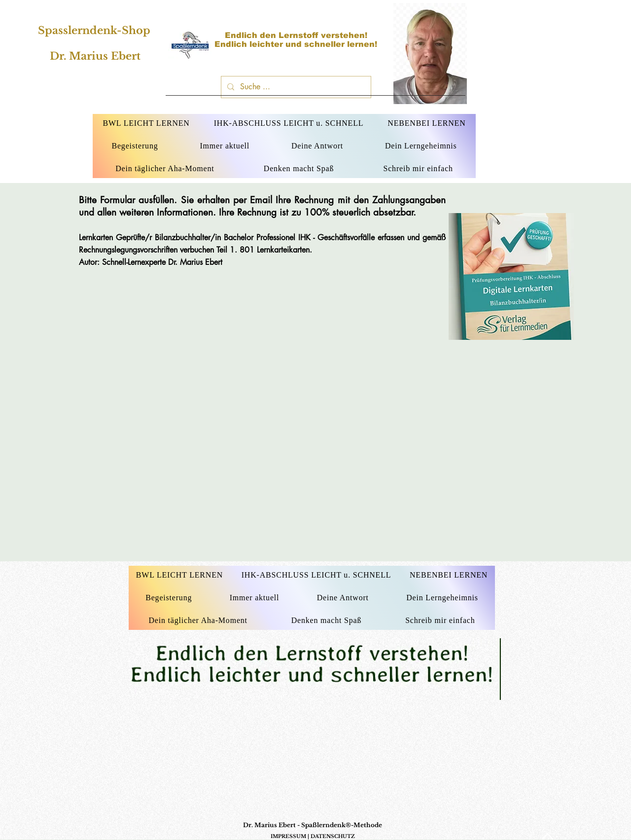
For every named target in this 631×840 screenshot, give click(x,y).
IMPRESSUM (288, 836)
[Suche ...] (295, 87)
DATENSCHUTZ (333, 836)
